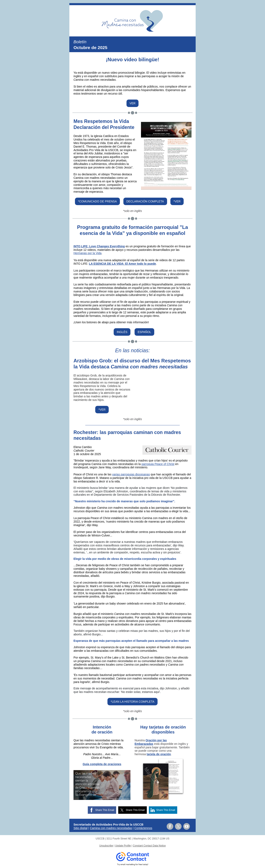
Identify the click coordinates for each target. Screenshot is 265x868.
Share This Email (105, 810)
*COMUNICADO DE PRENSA (97, 201)
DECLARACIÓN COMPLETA (145, 201)
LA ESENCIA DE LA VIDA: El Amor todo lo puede (122, 264)
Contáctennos (143, 828)
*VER (177, 201)
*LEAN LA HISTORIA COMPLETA (132, 702)
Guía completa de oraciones (102, 764)
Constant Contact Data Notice (149, 846)
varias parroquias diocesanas (131, 474)
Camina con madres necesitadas (111, 828)
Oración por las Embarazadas (151, 742)
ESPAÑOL (144, 332)
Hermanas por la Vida (87, 253)
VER (133, 103)
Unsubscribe (106, 846)
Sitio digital (81, 828)
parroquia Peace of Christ (158, 464)
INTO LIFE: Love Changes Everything (99, 246)
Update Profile (123, 846)
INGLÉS (122, 332)
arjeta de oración (159, 754)
